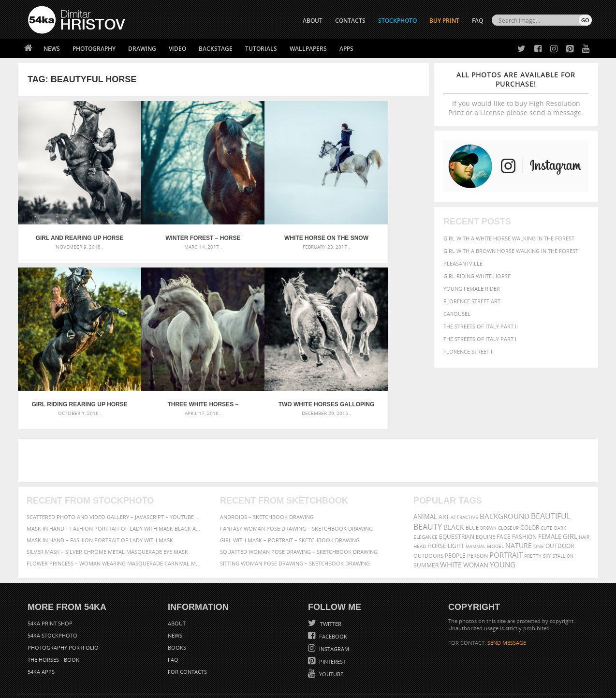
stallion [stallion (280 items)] (563, 515)
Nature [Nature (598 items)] (519, 504)
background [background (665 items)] (505, 475)
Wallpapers (308, 49)
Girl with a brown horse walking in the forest (511, 251)
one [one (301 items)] (539, 505)
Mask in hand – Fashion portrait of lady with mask (100, 499)
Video (177, 49)
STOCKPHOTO (397, 21)
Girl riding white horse (477, 276)
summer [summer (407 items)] (426, 524)
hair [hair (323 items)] (584, 496)
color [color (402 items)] (530, 486)
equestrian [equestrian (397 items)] (457, 496)
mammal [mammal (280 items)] (476, 505)
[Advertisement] (310, 419)
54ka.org (108, 687)
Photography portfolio (63, 606)
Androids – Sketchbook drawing (267, 476)
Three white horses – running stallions (69, 363)
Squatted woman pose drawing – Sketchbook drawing (299, 511)
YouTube (330, 633)
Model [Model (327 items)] (495, 505)
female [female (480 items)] (550, 496)
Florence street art (472, 301)
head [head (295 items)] (420, 505)
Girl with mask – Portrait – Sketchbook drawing (290, 499)
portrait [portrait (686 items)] (506, 514)
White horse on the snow (275, 218)
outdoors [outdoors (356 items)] (428, 515)
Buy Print (444, 21)
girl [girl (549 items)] (570, 495)
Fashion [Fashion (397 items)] (524, 496)
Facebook (332, 595)
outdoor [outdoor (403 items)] (560, 505)
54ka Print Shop (50, 582)
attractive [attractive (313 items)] (464, 476)
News (52, 49)
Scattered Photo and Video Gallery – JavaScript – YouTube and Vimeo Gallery (115, 476)
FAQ (477, 21)
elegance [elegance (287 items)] (425, 496)
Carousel (457, 314)
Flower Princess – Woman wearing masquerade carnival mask (115, 522)
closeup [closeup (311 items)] (508, 487)
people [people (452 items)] (455, 514)
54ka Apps (41, 631)
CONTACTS (350, 21)
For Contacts (187, 631)
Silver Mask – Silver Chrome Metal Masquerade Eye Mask (107, 511)
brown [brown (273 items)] (488, 487)
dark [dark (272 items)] (560, 487)
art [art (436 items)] (444, 476)
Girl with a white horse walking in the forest (509, 238)
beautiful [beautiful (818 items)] (551, 475)
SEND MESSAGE (507, 601)
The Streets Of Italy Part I (480, 339)
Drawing (142, 49)
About (177, 582)
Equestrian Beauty (129, 665)
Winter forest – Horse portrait (172, 218)
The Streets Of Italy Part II (481, 326)
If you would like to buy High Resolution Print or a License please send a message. (516, 94)
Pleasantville (463, 263)
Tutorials (261, 49)
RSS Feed (229, 665)
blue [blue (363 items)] (472, 486)
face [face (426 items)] (504, 495)
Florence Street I (468, 351)
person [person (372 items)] (477, 514)
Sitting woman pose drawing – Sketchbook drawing (295, 522)
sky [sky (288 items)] (547, 515)
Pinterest (332, 620)
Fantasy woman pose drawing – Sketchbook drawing (296, 487)
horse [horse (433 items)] (437, 505)
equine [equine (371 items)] (485, 496)
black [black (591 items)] (454, 486)
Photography (94, 49)
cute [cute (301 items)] (547, 487)
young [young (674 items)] (503, 523)
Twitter (330, 583)
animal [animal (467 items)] (425, 476)
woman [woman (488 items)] (476, 524)
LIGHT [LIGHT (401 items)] (456, 505)
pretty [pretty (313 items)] (533, 515)
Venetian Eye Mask (186, 665)
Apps (346, 49)
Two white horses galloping (172, 363)
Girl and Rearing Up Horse (69, 218)
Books (177, 606)
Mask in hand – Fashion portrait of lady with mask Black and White (115, 487)
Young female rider (472, 289)
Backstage (216, 49)
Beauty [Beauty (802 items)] (428, 486)
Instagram (333, 608)
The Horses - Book (53, 618)
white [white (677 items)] (451, 523)
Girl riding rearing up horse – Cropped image (378, 218)
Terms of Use (161, 687)
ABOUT (313, 21)
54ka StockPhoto (52, 594)
